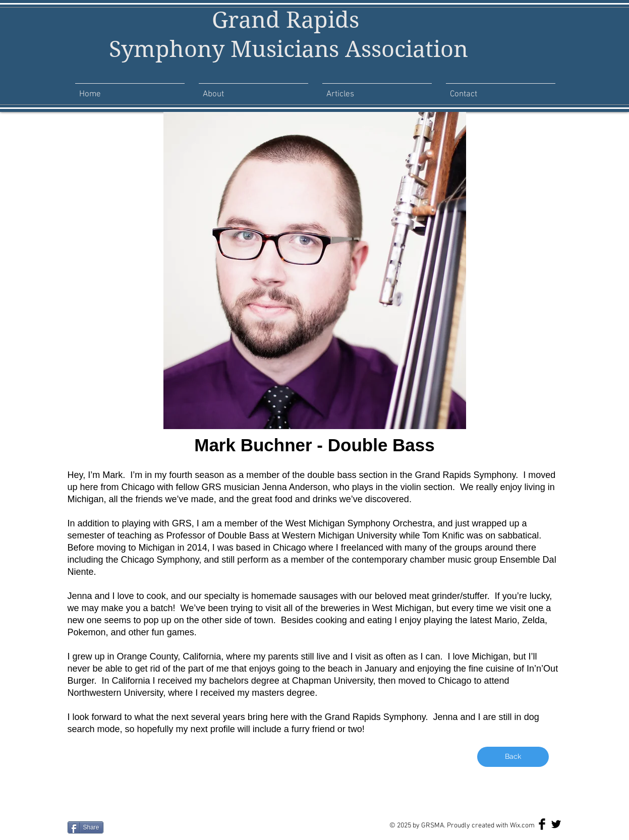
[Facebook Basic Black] (542, 824)
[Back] (513, 757)
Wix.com (522, 826)
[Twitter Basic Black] (556, 824)
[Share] (85, 827)
